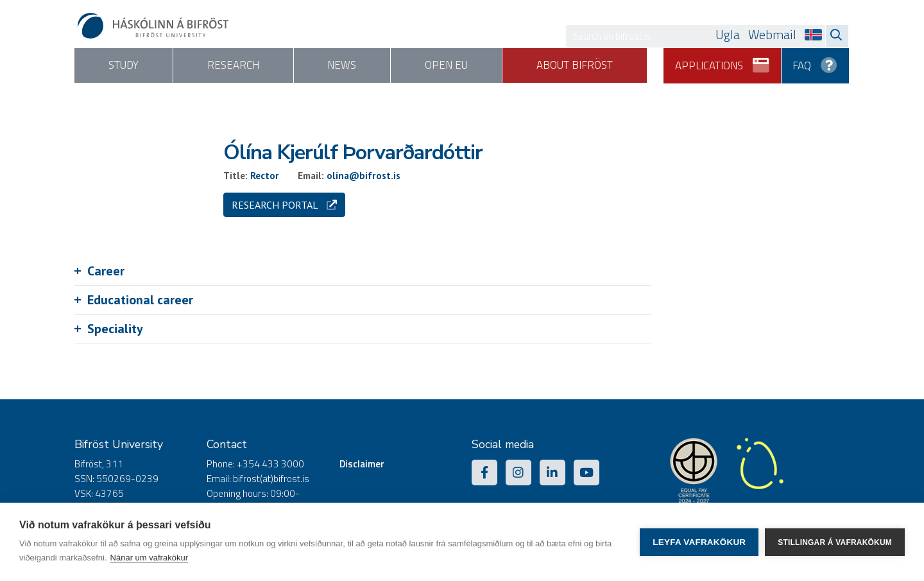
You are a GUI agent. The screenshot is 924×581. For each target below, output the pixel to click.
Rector (265, 176)
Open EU (469, 65)
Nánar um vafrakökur (149, 558)
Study (127, 65)
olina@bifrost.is (364, 176)
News (358, 65)
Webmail (772, 34)
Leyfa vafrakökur (699, 542)
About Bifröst (603, 65)
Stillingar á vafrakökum (835, 542)
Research (242, 65)
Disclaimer (362, 464)
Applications (723, 61)
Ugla (728, 34)
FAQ (816, 61)
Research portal (284, 205)
